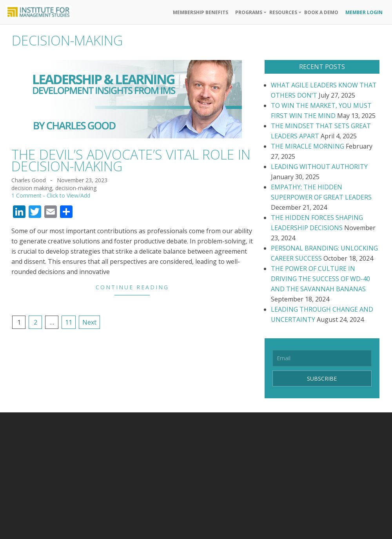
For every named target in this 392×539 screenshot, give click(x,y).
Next (89, 322)
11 (69, 322)
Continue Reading (132, 287)
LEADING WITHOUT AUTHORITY (319, 167)
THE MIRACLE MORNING (308, 146)
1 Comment (26, 195)
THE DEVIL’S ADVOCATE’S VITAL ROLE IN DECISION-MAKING (131, 160)
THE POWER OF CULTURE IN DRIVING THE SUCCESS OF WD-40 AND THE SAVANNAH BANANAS (320, 279)
